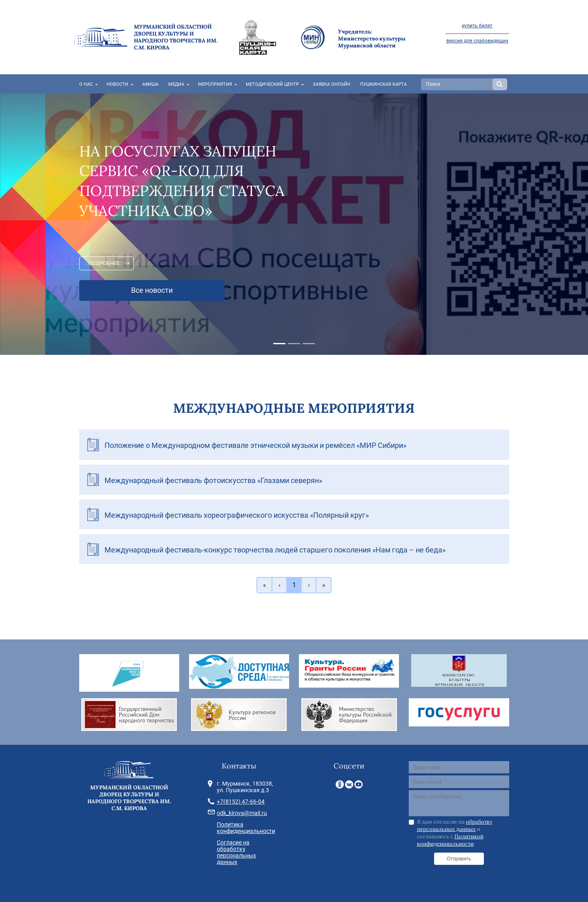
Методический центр (272, 84)
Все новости (152, 290)
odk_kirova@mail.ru (242, 813)
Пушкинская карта (383, 84)
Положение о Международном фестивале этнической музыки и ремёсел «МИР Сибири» (255, 445)
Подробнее (104, 263)
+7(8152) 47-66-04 (241, 802)
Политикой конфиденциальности (450, 840)
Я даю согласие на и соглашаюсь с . (455, 833)
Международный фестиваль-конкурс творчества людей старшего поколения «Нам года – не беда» (275, 550)
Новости (117, 84)
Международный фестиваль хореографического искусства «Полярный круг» (237, 515)
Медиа (176, 84)
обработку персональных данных (455, 825)
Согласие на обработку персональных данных (236, 852)
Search (500, 84)
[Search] (458, 84)
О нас (86, 84)
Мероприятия (215, 84)
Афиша (150, 84)
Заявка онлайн (332, 84)
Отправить (459, 859)
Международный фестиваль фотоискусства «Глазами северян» (213, 480)
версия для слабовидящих (477, 41)
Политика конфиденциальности (246, 828)
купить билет (477, 26)
